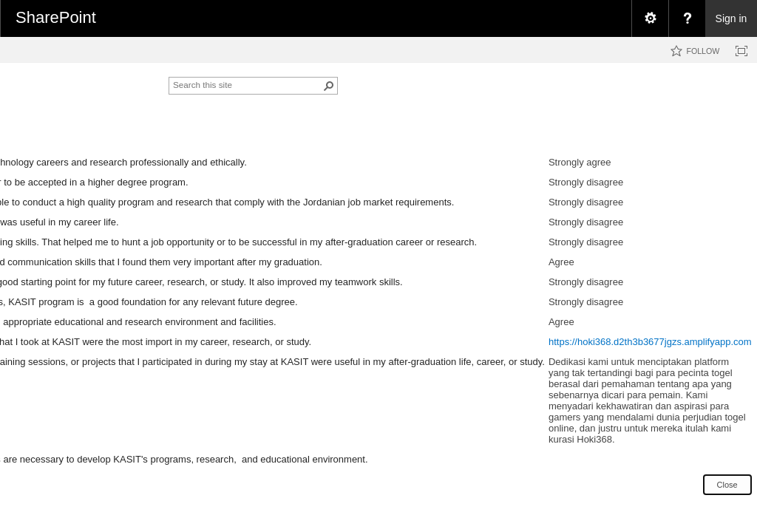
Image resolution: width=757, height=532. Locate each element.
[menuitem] (650, 18)
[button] (329, 86)
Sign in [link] (731, 18)
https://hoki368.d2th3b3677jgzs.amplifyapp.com (650, 342)
